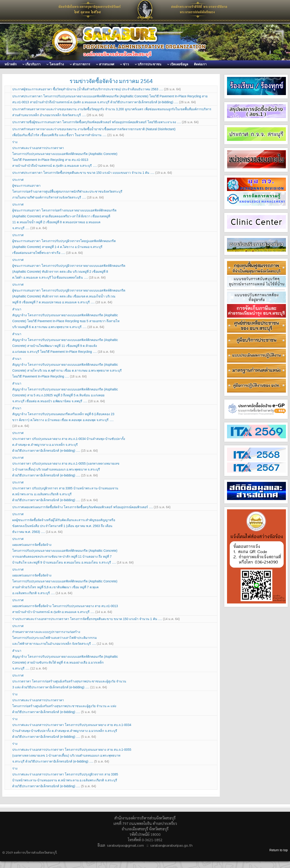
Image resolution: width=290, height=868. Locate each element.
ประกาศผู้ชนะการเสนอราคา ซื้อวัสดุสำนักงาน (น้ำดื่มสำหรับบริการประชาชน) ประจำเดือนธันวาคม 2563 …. (97, 89)
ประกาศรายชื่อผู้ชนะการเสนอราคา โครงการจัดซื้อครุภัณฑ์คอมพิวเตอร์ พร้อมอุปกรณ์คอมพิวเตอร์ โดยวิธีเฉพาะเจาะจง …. (105, 122)
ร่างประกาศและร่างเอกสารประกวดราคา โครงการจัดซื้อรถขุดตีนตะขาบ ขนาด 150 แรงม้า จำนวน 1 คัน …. (96, 619)
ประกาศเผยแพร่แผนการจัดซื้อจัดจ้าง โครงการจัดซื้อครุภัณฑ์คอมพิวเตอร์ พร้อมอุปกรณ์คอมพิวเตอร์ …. (91, 507)
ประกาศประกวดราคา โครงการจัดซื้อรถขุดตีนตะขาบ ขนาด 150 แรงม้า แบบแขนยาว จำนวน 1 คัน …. (92, 173)
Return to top (279, 850)
